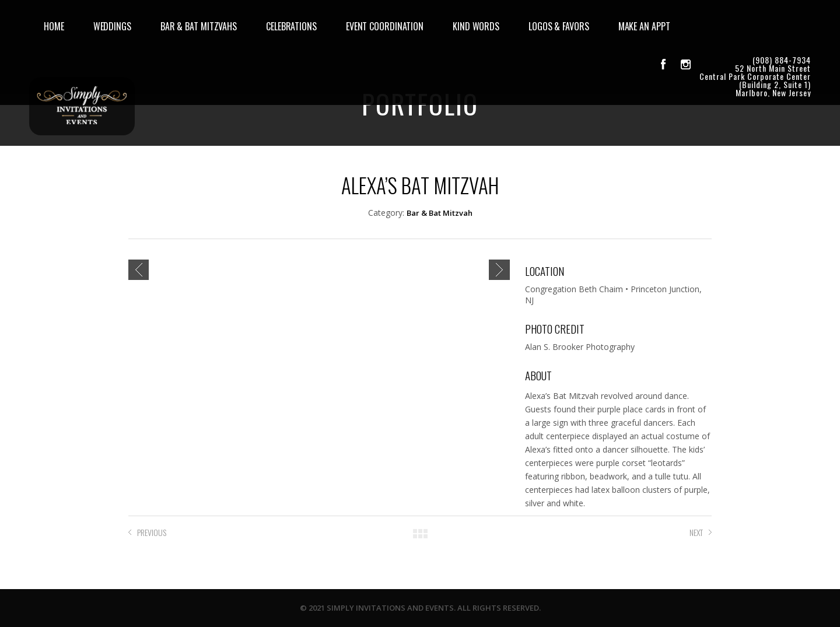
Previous (139, 270)
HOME (54, 26)
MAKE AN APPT (644, 26)
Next (499, 270)
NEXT (696, 532)
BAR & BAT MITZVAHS (199, 26)
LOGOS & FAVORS (559, 26)
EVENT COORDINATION (385, 26)
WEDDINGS (112, 26)
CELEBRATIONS (291, 26)
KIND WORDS (476, 26)
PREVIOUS (152, 532)
